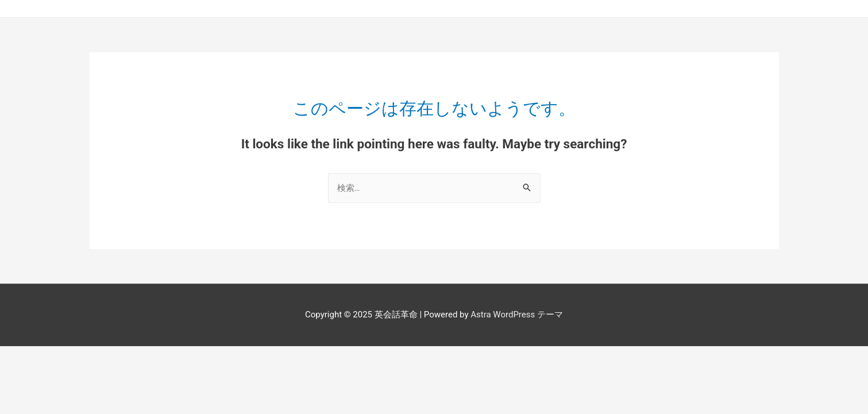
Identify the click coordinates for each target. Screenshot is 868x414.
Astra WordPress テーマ (517, 315)
